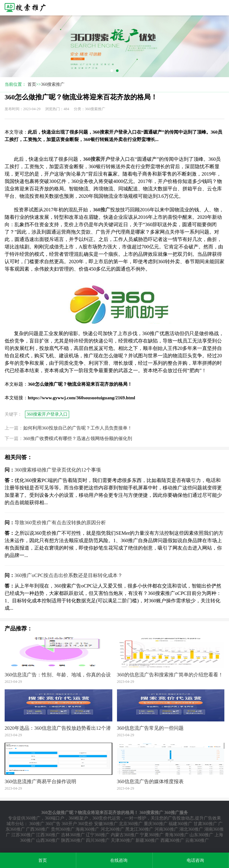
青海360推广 (177, 835)
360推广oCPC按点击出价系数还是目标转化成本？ (69, 575)
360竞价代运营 (106, 818)
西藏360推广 (172, 840)
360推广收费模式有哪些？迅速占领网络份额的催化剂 (78, 438)
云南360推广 (197, 840)
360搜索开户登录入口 (47, 414)
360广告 (53, 824)
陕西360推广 (73, 840)
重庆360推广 (156, 824)
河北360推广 (112, 829)
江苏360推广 (23, 835)
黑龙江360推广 (139, 829)
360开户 (69, 824)
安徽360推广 (106, 824)
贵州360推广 (63, 829)
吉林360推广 (73, 835)
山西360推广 (48, 840)
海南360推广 (87, 829)
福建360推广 (180, 824)
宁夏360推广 (152, 835)
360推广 (33, 818)
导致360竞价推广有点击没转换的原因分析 (60, 523)
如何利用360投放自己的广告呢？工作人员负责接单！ (78, 428)
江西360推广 (48, 835)
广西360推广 (38, 829)
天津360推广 (123, 840)
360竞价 (85, 824)
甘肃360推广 (205, 824)
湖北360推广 (191, 829)
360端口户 (54, 818)
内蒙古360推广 (125, 835)
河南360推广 (167, 829)
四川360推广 (98, 840)
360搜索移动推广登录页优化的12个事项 (58, 470)
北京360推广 (131, 824)
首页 (32, 84)
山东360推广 (201, 835)
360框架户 (78, 818)
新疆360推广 (147, 840)
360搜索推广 (53, 84)
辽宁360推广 (98, 835)
